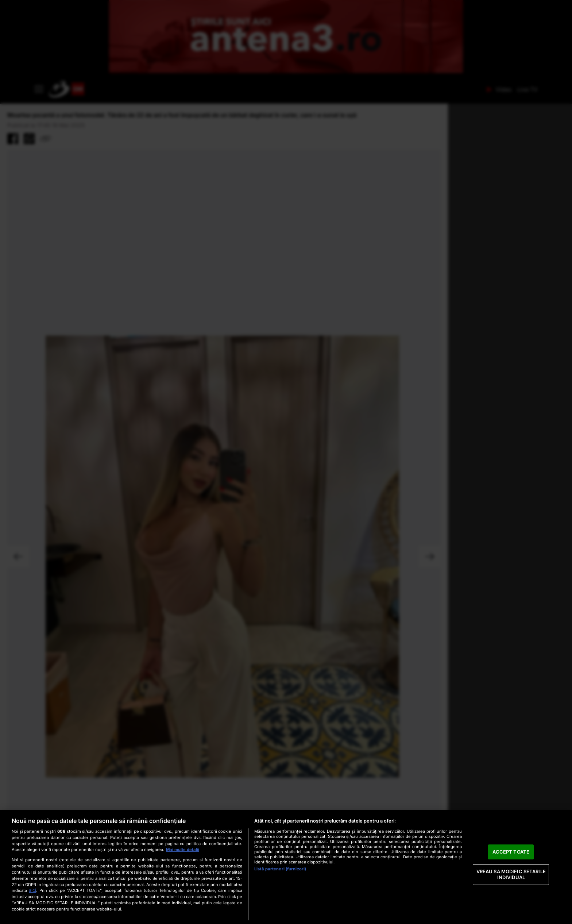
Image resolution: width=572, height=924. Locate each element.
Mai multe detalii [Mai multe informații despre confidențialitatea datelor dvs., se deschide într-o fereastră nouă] (183, 850)
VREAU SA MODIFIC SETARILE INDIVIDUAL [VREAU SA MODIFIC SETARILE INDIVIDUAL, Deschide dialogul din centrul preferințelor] (511, 874)
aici (32, 890)
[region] (286, 867)
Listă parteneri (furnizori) (280, 869)
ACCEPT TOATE (511, 852)
